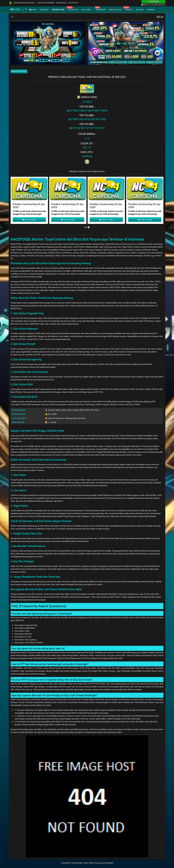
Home (33, 10)
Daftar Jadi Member (46, 3)
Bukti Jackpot (115, 10)
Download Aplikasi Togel (22, 3)
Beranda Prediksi (19, 71)
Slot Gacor (73, 10)
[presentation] (85, 227)
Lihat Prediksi (29, 220)
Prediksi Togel (58, 10)
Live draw (44, 10)
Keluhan (140, 10)
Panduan (151, 10)
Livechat (73, 3)
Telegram (61, 3)
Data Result (101, 10)
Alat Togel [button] (86, 10)
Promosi (129, 10)
